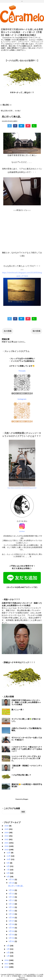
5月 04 (12, 931)
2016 (7, 967)
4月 (8, 946)
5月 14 (12, 904)
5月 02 (12, 938)
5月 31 (12, 879)
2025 (7, 829)
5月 (8, 877)
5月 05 (12, 928)
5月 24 (12, 890)
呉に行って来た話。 (16, 886)
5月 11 (12, 911)
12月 (9, 853)
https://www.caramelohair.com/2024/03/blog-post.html (22, 488)
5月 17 (12, 900)
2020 (7, 846)
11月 (9, 856)
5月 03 (12, 935)
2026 (7, 826)
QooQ (26, 979)
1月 (8, 956)
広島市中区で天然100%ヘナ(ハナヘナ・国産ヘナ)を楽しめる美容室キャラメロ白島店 (26, 702)
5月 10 (12, 914)
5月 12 (12, 907)
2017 (7, 964)
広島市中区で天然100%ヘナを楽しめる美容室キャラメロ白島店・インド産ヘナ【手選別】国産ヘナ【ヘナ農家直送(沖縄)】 (22, 32)
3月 (8, 949)
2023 (7, 836)
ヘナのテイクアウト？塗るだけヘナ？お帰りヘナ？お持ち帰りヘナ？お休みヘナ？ (27, 749)
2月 (8, 953)
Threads (22, 371)
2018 (7, 960)
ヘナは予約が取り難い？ (21, 775)
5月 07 (12, 921)
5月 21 (12, 894)
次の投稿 (8, 331)
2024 (7, 833)
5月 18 (12, 897)
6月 (8, 873)
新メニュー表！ (18, 710)
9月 (8, 863)
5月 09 (12, 917)
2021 (7, 843)
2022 (7, 839)
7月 (8, 870)
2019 (7, 850)
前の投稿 (36, 331)
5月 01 (12, 941)
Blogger (26, 799)
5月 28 (12, 883)
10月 (9, 859)
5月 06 (12, 924)
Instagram (22, 399)
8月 (8, 866)
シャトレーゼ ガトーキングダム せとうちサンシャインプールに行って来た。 (26, 758)
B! (21, 126)
